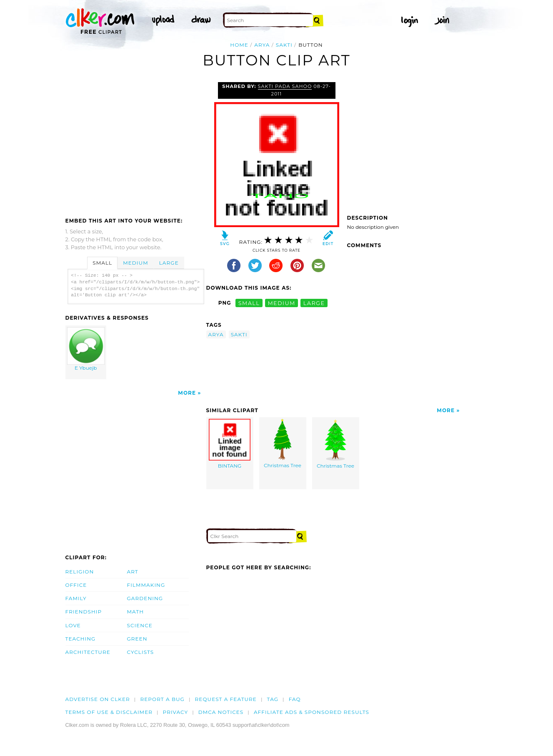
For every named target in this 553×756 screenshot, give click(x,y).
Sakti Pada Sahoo (285, 86)
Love (73, 625)
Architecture (88, 652)
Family (76, 598)
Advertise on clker (98, 699)
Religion (80, 572)
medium (281, 303)
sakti (284, 45)
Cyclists (141, 652)
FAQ (295, 699)
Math (136, 612)
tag (273, 699)
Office (76, 585)
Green (137, 639)
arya (262, 45)
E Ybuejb (86, 349)
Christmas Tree (283, 444)
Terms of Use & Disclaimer (109, 712)
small (249, 303)
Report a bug (162, 699)
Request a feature (226, 699)
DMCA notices (221, 712)
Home (239, 45)
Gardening (145, 598)
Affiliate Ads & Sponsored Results (312, 712)
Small (102, 263)
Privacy (176, 712)
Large (169, 263)
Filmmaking (146, 585)
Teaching (81, 639)
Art (133, 572)
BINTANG (230, 444)
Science (140, 625)
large (314, 303)
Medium (135, 263)
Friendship (84, 612)
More (187, 393)
